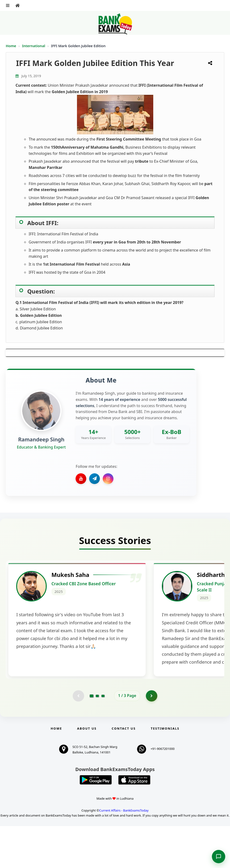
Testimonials (165, 770)
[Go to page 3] (103, 737)
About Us (87, 770)
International (34, 46)
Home (11, 46)
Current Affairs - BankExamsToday (124, 853)
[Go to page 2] (97, 737)
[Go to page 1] (91, 737)
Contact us (124, 770)
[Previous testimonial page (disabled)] (78, 737)
